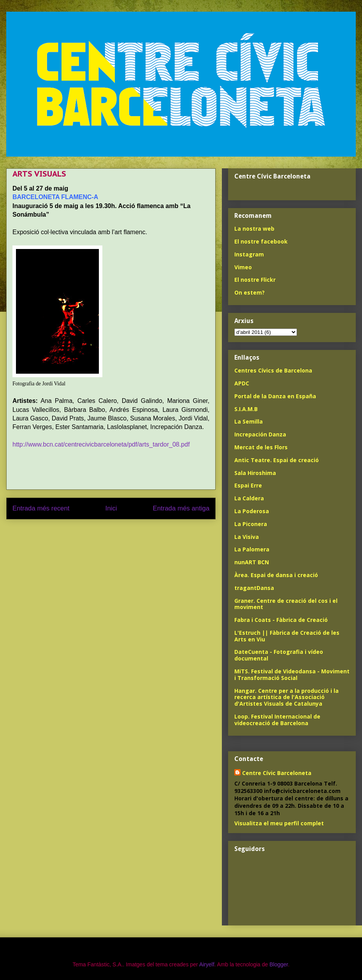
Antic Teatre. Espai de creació (277, 460)
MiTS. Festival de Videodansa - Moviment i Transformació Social (292, 675)
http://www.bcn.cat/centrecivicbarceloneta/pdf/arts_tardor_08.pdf (101, 444)
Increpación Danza (260, 434)
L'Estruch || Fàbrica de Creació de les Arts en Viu (287, 636)
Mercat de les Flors (261, 447)
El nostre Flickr (255, 280)
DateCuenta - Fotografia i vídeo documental (279, 655)
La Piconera (251, 524)
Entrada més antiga (181, 508)
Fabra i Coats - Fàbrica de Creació (281, 620)
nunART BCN (252, 562)
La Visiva (247, 537)
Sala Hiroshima (255, 473)
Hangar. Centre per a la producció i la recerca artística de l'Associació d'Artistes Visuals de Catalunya (286, 697)
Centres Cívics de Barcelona (273, 370)
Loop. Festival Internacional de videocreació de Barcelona (277, 720)
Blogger (279, 964)
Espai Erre (248, 485)
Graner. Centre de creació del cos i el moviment (286, 604)
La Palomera (252, 549)
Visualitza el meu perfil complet (279, 823)
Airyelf (207, 964)
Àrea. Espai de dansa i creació (276, 575)
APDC (242, 383)
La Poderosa (252, 511)
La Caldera (249, 498)
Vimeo (243, 267)
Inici (111, 508)
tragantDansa (254, 588)
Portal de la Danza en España (275, 396)
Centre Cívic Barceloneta (277, 773)
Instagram (249, 254)
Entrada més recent (41, 508)
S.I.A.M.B (246, 409)
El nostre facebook (261, 241)
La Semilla (249, 421)
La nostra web (254, 229)
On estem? (250, 292)
